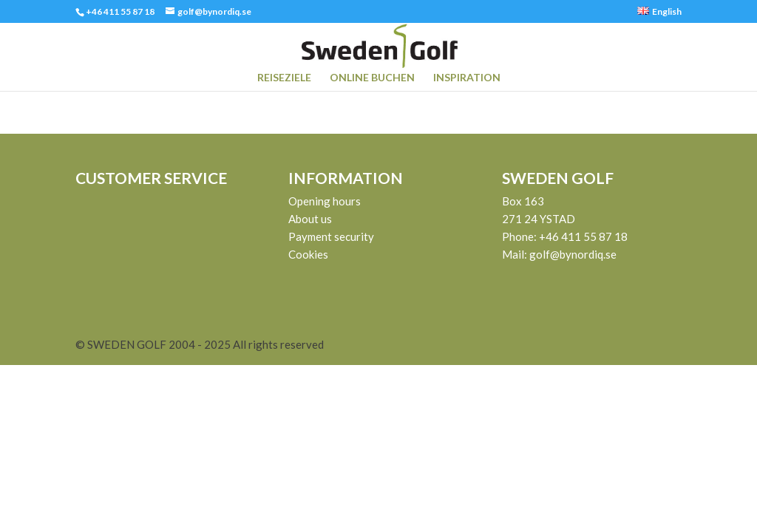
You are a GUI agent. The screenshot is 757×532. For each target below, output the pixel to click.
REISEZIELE (284, 78)
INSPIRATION (467, 78)
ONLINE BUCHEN (372, 78)
